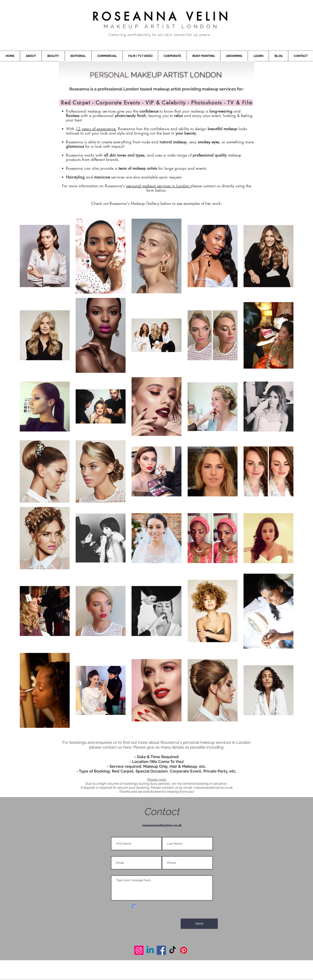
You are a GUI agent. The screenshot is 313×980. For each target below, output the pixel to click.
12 (78, 129)
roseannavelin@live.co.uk (213, 788)
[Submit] (199, 924)
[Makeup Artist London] (139, 950)
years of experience (98, 129)
